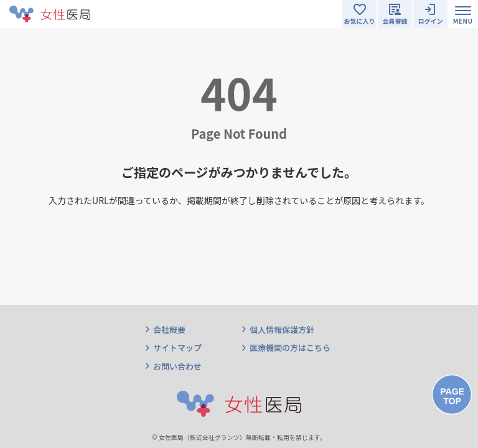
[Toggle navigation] (463, 14)
